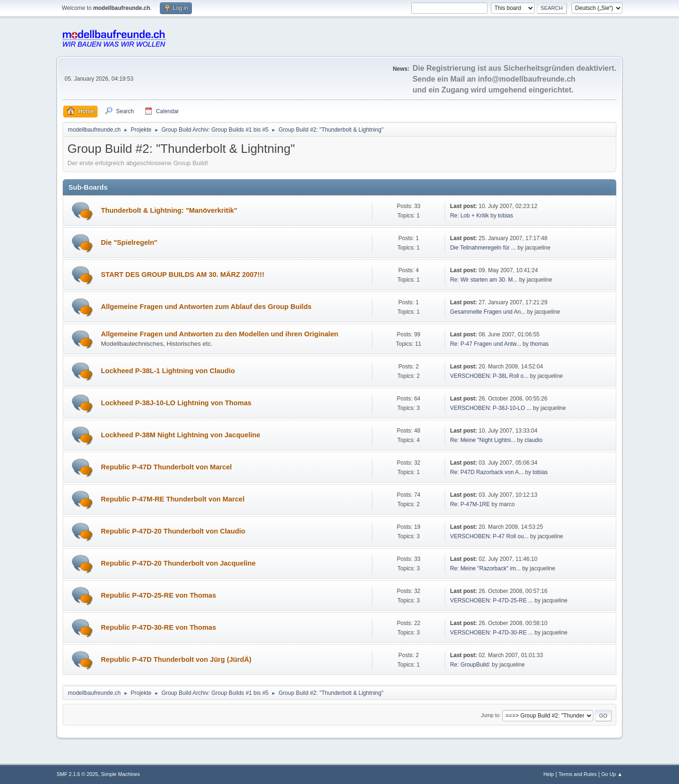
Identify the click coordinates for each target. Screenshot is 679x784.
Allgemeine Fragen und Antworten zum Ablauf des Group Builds (206, 307)
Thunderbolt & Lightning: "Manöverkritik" (169, 210)
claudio (534, 440)
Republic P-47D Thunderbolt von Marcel (166, 467)
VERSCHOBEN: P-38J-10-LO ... (491, 408)
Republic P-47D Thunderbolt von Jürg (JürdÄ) (176, 659)
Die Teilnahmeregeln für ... (483, 248)
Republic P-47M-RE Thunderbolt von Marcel (173, 499)
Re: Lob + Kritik (469, 216)
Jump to (490, 715)
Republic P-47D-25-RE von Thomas (158, 595)
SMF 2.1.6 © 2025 (77, 774)
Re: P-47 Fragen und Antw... (485, 344)
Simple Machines (120, 774)
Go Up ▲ (612, 774)
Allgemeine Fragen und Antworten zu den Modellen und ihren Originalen (220, 334)
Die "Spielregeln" (129, 242)
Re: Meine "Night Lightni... (483, 440)
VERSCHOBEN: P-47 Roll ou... (489, 536)
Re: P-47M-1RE (470, 504)
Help (549, 774)
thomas (539, 344)
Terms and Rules (578, 774)
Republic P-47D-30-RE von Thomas (158, 627)
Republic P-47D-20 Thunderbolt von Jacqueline (178, 563)
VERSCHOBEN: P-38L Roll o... (489, 376)
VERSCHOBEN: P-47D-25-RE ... (491, 601)
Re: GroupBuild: (470, 665)
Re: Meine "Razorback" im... (485, 568)
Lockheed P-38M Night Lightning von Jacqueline (181, 435)
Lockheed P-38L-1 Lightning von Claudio (168, 371)
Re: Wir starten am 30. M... (484, 280)
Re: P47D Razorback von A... (487, 472)
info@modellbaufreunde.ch (527, 79)
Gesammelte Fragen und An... (488, 312)
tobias (505, 216)
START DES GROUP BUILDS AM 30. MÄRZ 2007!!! (183, 275)
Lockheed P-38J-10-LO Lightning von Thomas (176, 403)
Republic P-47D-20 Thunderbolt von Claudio (173, 531)
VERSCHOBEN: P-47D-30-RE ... (491, 633)
